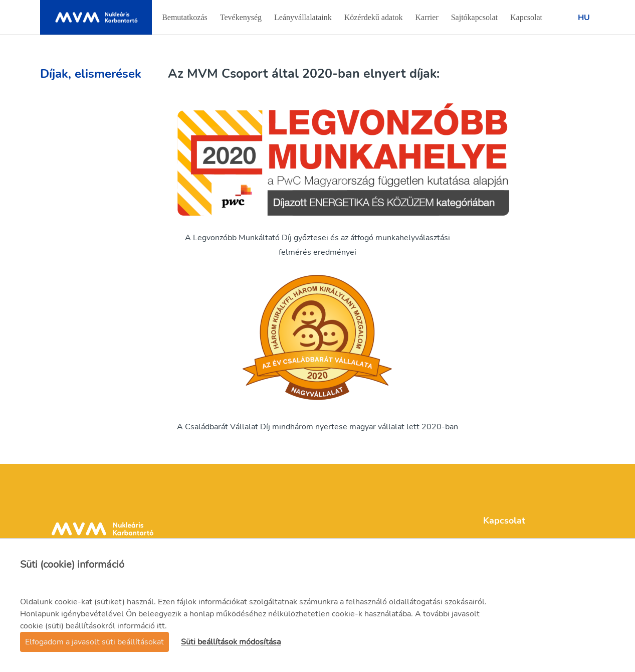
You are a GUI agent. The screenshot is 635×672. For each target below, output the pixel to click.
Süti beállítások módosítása (231, 642)
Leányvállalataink (303, 20)
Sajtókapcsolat (474, 20)
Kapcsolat (526, 20)
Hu (584, 18)
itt (161, 626)
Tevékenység (241, 20)
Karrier (428, 20)
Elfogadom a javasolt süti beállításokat (94, 642)
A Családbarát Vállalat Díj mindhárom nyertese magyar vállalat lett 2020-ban (317, 427)
